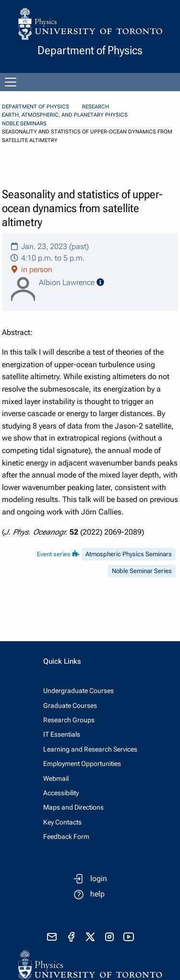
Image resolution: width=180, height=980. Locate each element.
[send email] (52, 937)
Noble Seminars (24, 124)
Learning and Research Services (90, 749)
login (99, 878)
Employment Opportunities (82, 764)
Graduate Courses (70, 705)
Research (96, 107)
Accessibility (61, 793)
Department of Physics (36, 107)
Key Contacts (62, 822)
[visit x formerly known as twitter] (90, 937)
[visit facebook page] (71, 937)
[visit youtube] (129, 937)
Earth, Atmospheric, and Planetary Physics (65, 115)
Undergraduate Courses (78, 691)
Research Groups (69, 720)
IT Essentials (62, 734)
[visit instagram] (109, 937)
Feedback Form (66, 837)
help (97, 894)
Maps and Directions (73, 807)
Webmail (56, 778)
